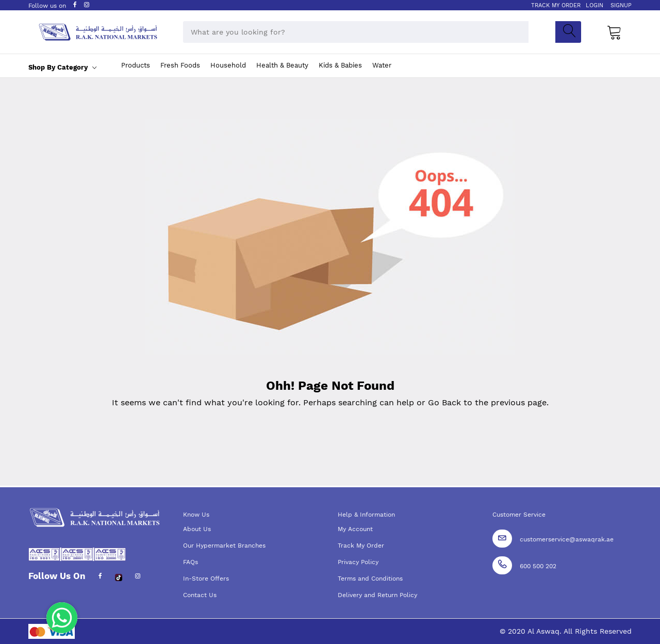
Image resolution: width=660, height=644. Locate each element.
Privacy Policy (358, 562)
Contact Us (200, 595)
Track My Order (361, 546)
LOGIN (595, 5)
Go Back (444, 402)
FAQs (191, 562)
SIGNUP (621, 5)
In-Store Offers (206, 579)
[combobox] (356, 32)
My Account (355, 529)
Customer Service (519, 515)
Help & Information (366, 515)
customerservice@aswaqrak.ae (567, 539)
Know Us (196, 515)
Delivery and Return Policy (377, 595)
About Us (197, 529)
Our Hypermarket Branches (224, 546)
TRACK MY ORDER (556, 5)
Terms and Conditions (370, 579)
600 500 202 (538, 566)
